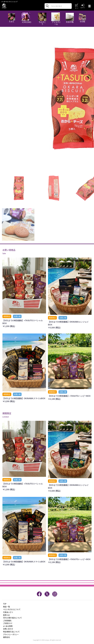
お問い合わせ (8, 629)
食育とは (6, 615)
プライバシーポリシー (11, 634)
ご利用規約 (7, 621)
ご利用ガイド (8, 623)
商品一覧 (6, 607)
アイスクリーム (56, 19)
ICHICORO (26, 18)
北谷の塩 (70, 18)
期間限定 (7, 316)
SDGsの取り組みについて (12, 618)
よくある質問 (8, 626)
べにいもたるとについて (12, 609)
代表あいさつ (8, 612)
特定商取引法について (11, 632)
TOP (5, 604)
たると (12, 18)
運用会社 (6, 637)
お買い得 (17, 316)
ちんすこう (42, 19)
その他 (82, 18)
